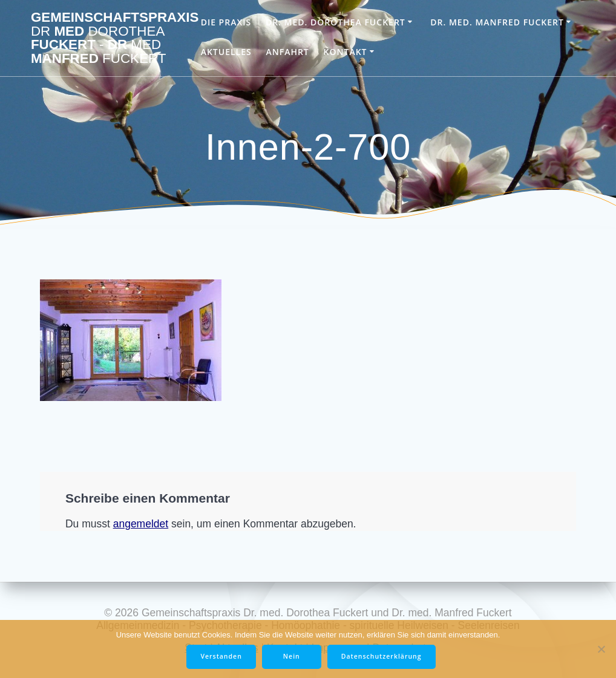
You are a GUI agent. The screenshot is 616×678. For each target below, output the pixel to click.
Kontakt (346, 52)
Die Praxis (226, 22)
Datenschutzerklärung (382, 656)
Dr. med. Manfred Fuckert (497, 22)
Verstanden (221, 656)
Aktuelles (226, 52)
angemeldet (141, 524)
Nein (292, 656)
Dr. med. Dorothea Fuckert (336, 22)
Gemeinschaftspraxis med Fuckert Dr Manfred (115, 38)
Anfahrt (287, 52)
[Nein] (601, 649)
